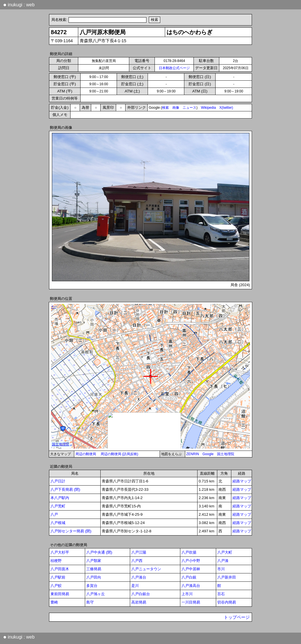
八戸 (54, 514)
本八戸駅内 (60, 498)
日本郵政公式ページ (174, 68)
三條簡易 (94, 569)
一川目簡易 (191, 602)
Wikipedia (208, 108)
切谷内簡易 (227, 602)
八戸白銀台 (141, 594)
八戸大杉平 (60, 552)
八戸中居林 (191, 569)
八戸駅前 (58, 577)
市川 (221, 569)
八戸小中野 (191, 561)
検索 (165, 108)
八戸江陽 (139, 552)
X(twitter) (226, 108)
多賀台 (92, 586)
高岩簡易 (139, 602)
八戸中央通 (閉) (99, 552)
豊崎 (54, 602)
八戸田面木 (60, 569)
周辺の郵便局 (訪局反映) (119, 454)
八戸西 (137, 561)
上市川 (187, 594)
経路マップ (242, 481)
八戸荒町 (58, 506)
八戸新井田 (227, 577)
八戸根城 (58, 523)
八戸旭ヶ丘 (96, 594)
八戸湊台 (139, 577)
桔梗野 (56, 561)
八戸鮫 (56, 586)
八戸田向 (94, 577)
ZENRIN (193, 454)
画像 (176, 108)
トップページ (237, 617)
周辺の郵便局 (86, 454)
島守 (90, 602)
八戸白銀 (189, 577)
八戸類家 (94, 561)
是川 (135, 586)
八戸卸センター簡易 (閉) (71, 531)
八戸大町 (225, 552)
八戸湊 (223, 561)
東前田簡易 (60, 594)
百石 (221, 594)
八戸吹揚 (189, 552)
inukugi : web (19, 5)
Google (208, 454)
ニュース (189, 108)
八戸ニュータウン (146, 569)
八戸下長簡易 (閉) (65, 489)
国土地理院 (226, 454)
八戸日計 (58, 481)
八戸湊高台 (191, 586)
